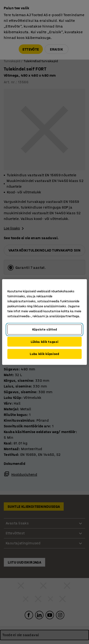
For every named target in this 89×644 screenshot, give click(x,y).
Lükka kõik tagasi (45, 342)
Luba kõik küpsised (44, 354)
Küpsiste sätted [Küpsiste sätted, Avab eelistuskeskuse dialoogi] (45, 329)
